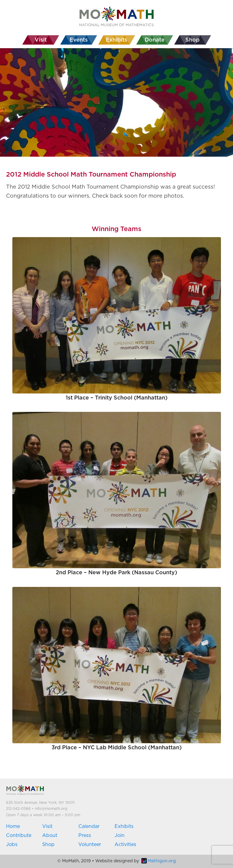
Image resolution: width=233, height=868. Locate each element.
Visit (47, 826)
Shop (48, 844)
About (50, 835)
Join (120, 835)
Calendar (89, 826)
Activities (125, 844)
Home (13, 826)
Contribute (19, 835)
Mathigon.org (159, 861)
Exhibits (124, 826)
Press (85, 835)
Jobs (12, 844)
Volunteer (90, 844)
